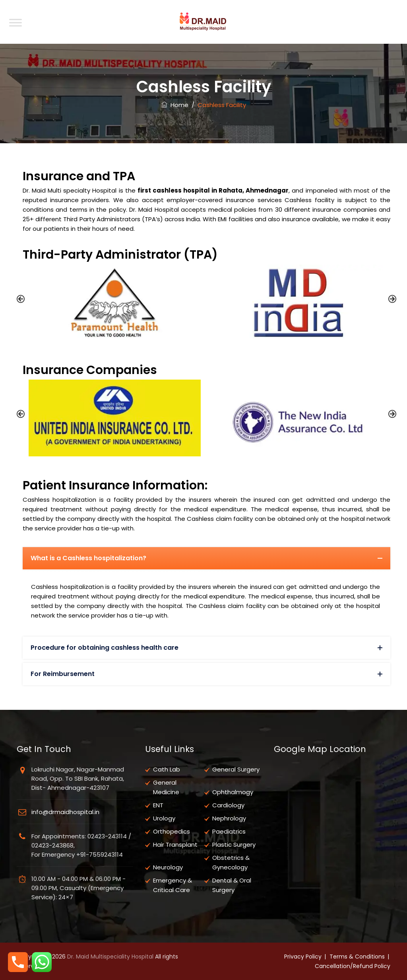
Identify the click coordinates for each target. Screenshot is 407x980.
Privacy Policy (303, 957)
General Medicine (166, 787)
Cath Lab (167, 769)
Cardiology (228, 805)
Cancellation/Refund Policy (353, 966)
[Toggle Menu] (16, 22)
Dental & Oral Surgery (232, 885)
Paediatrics (229, 831)
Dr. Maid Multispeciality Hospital (110, 957)
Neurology (168, 867)
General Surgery (236, 769)
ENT (158, 805)
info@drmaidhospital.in (65, 812)
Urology (164, 818)
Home (175, 105)
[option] (115, 303)
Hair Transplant (175, 845)
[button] (21, 299)
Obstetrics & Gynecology (231, 862)
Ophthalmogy (233, 792)
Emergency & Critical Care (172, 885)
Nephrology (229, 818)
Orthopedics (172, 831)
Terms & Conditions (357, 957)
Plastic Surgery (234, 845)
